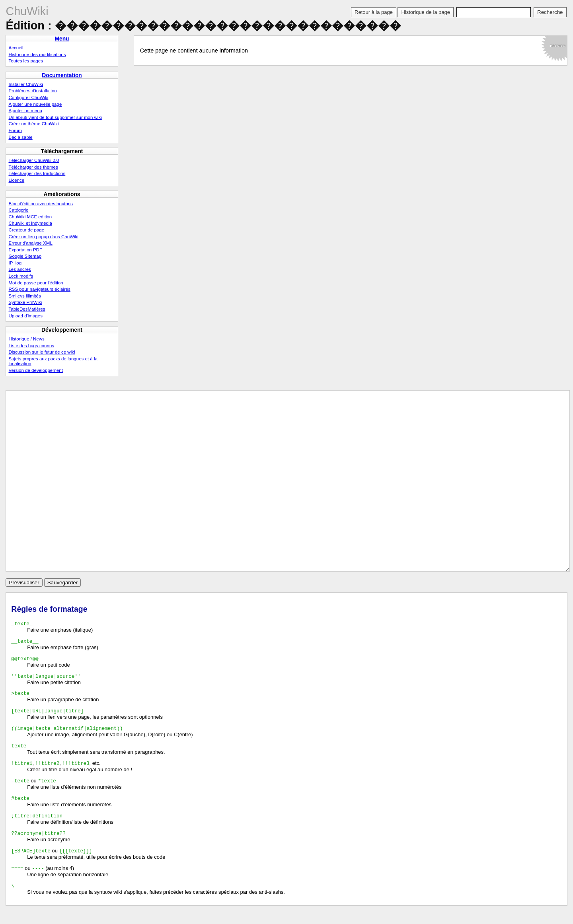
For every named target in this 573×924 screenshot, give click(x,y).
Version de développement (35, 370)
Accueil (16, 48)
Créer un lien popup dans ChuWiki (43, 237)
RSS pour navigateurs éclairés (39, 289)
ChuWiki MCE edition (30, 217)
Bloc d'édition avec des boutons (41, 204)
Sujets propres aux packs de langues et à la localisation (53, 361)
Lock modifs (20, 276)
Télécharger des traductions (37, 173)
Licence (16, 180)
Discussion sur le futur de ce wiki (42, 352)
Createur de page (26, 230)
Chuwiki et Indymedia (30, 223)
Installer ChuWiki (25, 84)
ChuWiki (27, 11)
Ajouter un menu (25, 111)
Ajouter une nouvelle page (35, 104)
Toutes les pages (25, 61)
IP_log (15, 263)
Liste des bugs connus (31, 346)
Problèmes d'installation (32, 91)
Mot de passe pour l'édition (36, 283)
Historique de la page (425, 12)
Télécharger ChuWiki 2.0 (34, 160)
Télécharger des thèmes (33, 167)
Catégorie (18, 210)
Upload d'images (25, 316)
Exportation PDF (25, 250)
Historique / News (26, 339)
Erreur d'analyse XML (30, 243)
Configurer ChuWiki (28, 97)
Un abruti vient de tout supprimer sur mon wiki (55, 117)
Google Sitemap (25, 256)
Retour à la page (374, 12)
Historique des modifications (37, 54)
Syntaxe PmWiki (25, 302)
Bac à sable (20, 137)
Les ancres (19, 269)
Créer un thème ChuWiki (33, 124)
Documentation (62, 75)
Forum (15, 130)
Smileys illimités (24, 296)
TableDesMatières (27, 309)
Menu (62, 39)
